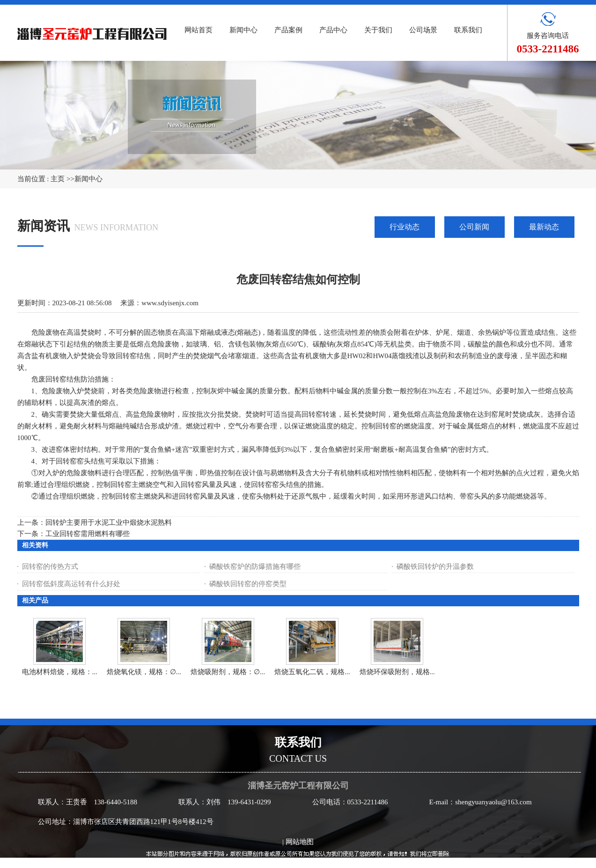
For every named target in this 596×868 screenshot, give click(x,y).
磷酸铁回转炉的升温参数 (435, 566)
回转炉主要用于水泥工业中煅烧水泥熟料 (109, 522)
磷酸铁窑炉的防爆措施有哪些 (255, 566)
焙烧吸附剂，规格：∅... (228, 672)
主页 (58, 179)
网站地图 (300, 842)
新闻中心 (88, 179)
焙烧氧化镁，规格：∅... (144, 672)
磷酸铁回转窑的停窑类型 (248, 584)
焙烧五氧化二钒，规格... (312, 672)
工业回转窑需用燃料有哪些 (88, 534)
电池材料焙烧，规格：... (60, 672)
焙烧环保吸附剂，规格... (397, 672)
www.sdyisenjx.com (170, 303)
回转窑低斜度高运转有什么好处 (71, 584)
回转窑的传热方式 (50, 566)
